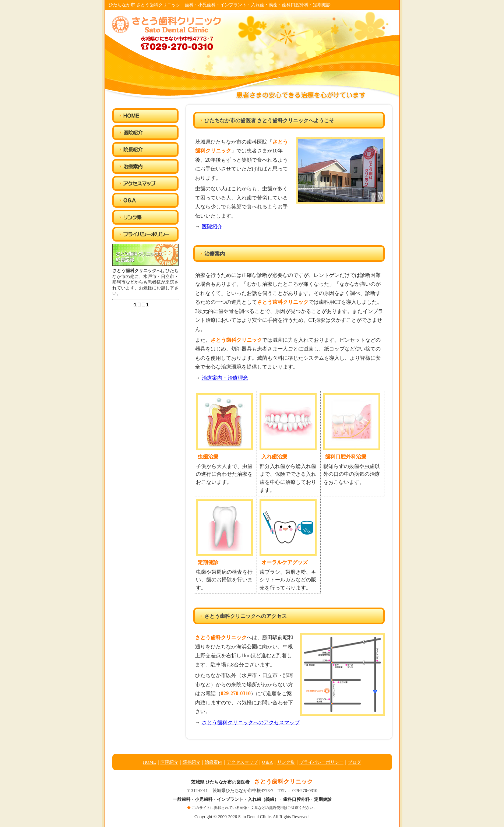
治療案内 (214, 762)
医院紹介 (212, 226)
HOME (149, 762)
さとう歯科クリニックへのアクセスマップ (251, 722)
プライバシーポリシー (321, 762)
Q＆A (267, 762)
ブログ (355, 762)
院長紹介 (191, 762)
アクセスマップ (242, 762)
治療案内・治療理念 (225, 378)
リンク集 (286, 762)
